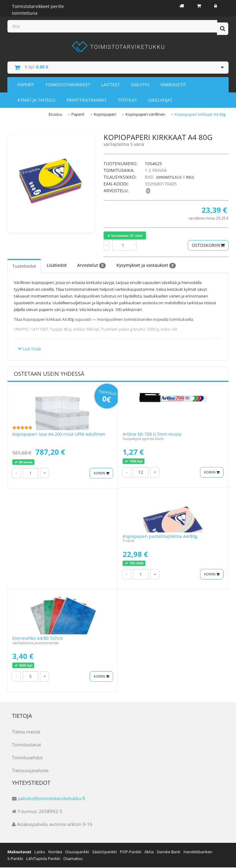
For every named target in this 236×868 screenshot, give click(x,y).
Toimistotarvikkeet (68, 86)
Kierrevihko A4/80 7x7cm (38, 639)
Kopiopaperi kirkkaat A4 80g (200, 115)
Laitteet (111, 86)
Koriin (101, 473)
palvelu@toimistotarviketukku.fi (51, 799)
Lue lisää (29, 349)
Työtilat (127, 101)
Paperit (26, 86)
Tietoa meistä (26, 732)
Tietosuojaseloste (30, 771)
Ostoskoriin (208, 246)
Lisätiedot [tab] (56, 266)
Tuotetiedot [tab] (24, 267)
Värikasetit (173, 86)
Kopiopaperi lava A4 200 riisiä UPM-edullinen (59, 435)
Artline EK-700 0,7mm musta (152, 435)
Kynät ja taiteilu (37, 101)
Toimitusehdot (27, 758)
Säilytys (140, 86)
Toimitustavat (26, 745)
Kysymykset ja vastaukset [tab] (146, 266)
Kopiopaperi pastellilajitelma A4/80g (160, 537)
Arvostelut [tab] (91, 266)
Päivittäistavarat (87, 101)
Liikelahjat (160, 101)
